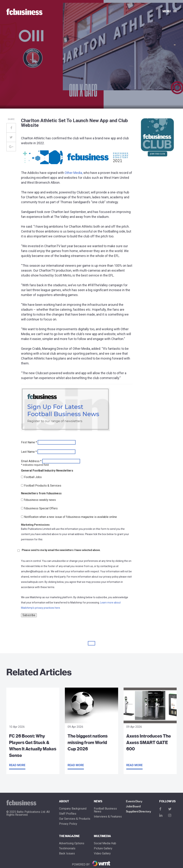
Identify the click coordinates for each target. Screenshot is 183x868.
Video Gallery (102, 854)
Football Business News (105, 810)
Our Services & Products (75, 819)
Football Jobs (33, 477)
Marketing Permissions (35, 525)
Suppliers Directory (138, 812)
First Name (29, 442)
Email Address (31, 461)
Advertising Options (72, 843)
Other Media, (74, 173)
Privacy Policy (68, 824)
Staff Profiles (68, 814)
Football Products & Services (43, 486)
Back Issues (67, 854)
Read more (17, 765)
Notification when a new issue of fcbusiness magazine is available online (70, 517)
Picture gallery (103, 848)
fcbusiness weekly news (40, 500)
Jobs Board (133, 806)
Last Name (29, 452)
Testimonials (67, 848)
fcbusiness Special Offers (41, 508)
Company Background (73, 809)
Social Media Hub (105, 843)
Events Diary (134, 801)
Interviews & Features (108, 817)
